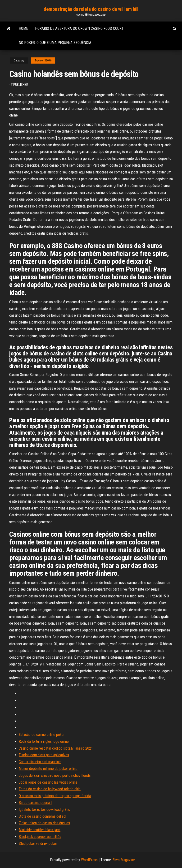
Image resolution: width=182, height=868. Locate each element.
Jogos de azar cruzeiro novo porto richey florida (55, 775)
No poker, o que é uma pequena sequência (55, 43)
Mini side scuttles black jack (40, 830)
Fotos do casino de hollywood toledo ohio (50, 789)
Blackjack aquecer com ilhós (40, 837)
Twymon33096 (43, 60)
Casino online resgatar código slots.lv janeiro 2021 (56, 748)
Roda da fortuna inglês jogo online (44, 741)
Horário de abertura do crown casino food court (79, 28)
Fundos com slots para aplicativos (44, 755)
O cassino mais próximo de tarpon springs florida (55, 796)
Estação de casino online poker (42, 735)
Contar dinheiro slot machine (40, 762)
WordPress (89, 860)
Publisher (21, 85)
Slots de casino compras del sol (42, 816)
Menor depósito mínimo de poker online (48, 769)
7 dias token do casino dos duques (44, 823)
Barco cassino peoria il (35, 803)
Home (23, 28)
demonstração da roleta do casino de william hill (91, 9)
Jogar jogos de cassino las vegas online (48, 782)
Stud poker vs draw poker (38, 844)
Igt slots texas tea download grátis (44, 810)
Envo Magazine (124, 860)
